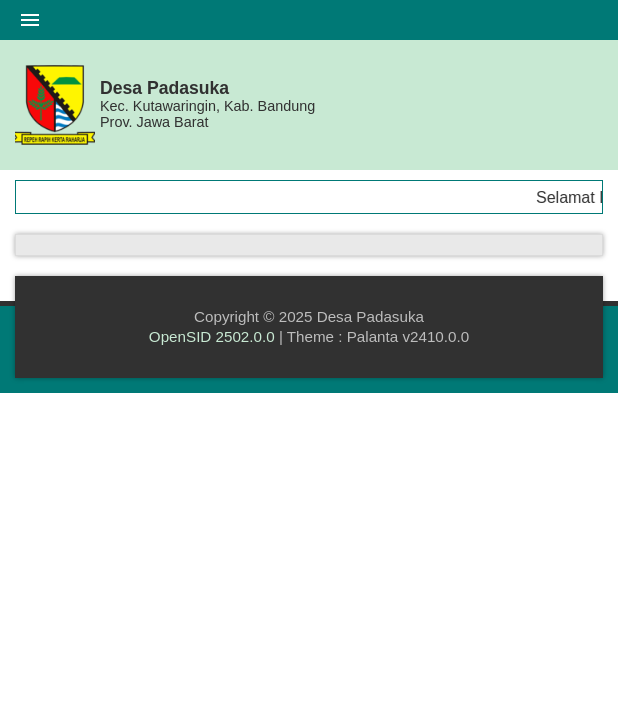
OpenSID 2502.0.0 (212, 336)
